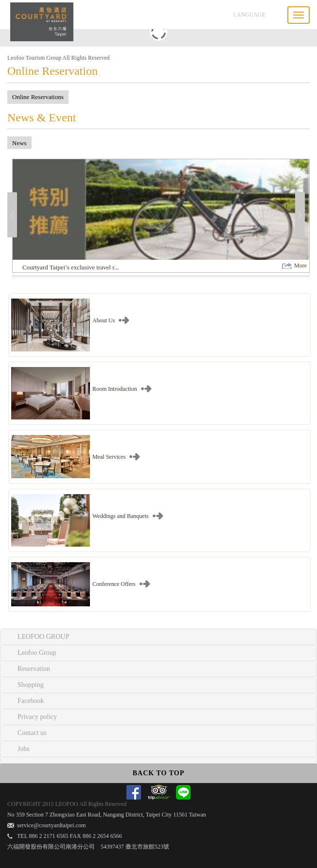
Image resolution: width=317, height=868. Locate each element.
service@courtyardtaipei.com (51, 825)
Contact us (32, 733)
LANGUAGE (249, 15)
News (19, 143)
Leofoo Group (37, 653)
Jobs (24, 749)
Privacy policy (37, 717)
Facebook (31, 701)
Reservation (34, 669)
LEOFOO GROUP (43, 637)
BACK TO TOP (158, 773)
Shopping (31, 685)
